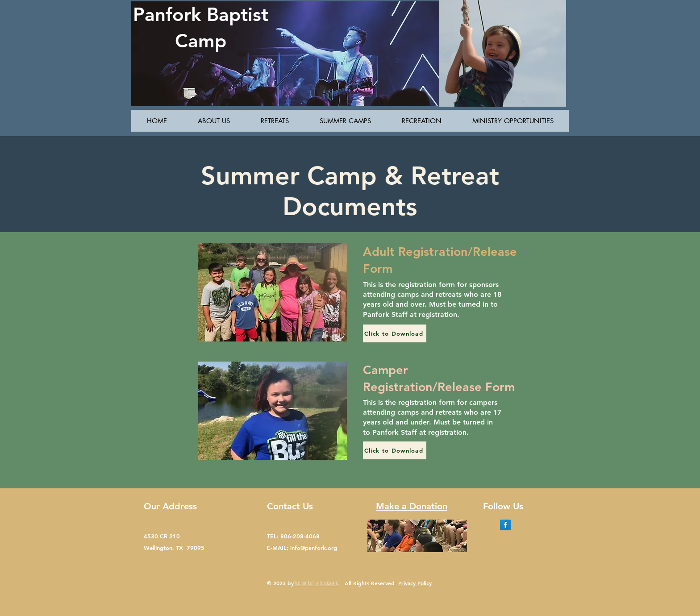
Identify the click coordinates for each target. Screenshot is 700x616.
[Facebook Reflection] (505, 525)
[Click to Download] (395, 333)
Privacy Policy (415, 583)
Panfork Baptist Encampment (317, 583)
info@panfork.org (314, 548)
